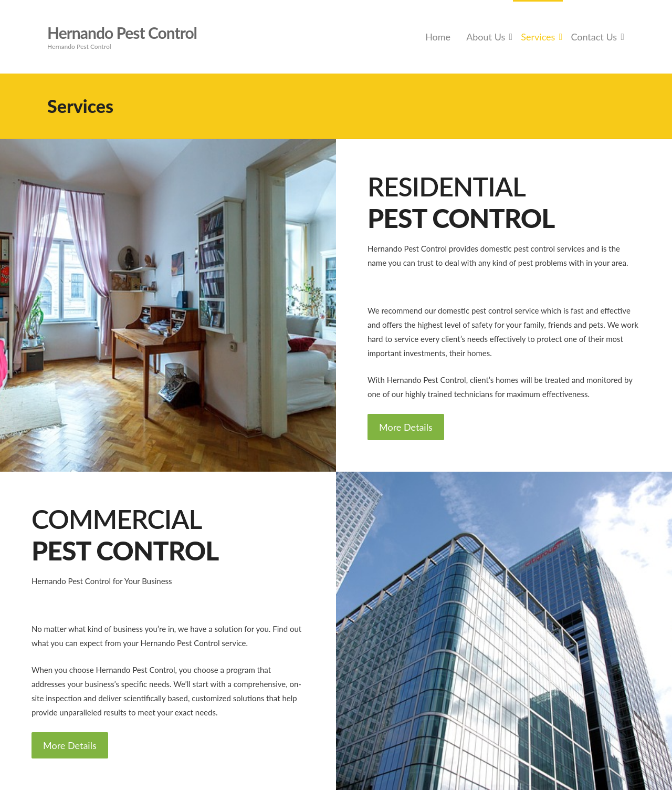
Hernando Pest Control (122, 33)
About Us (486, 37)
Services (538, 37)
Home (438, 37)
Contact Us (594, 37)
